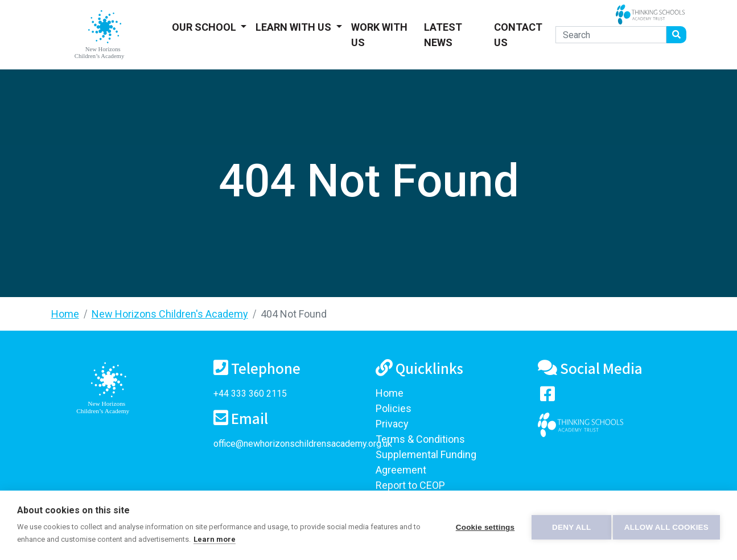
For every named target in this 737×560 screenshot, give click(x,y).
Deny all (567, 526)
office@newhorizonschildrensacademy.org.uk (303, 444)
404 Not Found (294, 314)
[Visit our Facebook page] (547, 396)
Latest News (443, 35)
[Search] (611, 35)
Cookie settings (481, 526)
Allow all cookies (666, 526)
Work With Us (379, 35)
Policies (394, 408)
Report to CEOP (410, 485)
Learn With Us (295, 27)
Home (65, 314)
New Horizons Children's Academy (170, 314)
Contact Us (518, 35)
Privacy (392, 424)
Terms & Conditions (420, 439)
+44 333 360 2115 (250, 394)
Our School (205, 27)
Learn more (223, 539)
